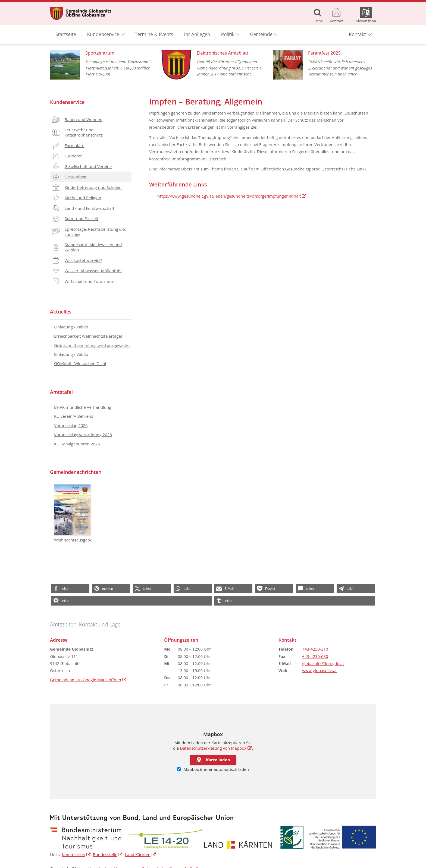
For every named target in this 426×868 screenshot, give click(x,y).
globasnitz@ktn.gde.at (323, 663)
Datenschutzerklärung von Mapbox (216, 748)
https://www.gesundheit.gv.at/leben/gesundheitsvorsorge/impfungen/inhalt (232, 196)
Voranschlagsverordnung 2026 (83, 435)
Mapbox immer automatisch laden (213, 769)
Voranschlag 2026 (71, 425)
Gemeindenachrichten (76, 472)
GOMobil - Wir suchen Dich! (80, 363)
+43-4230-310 (315, 649)
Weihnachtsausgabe (72, 513)
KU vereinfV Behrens (74, 416)
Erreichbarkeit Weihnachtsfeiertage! (88, 336)
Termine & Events (154, 35)
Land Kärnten (141, 854)
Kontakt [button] (357, 35)
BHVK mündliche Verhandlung (83, 407)
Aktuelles (61, 312)
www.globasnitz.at (319, 670)
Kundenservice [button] (103, 35)
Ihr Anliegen (197, 35)
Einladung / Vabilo (71, 327)
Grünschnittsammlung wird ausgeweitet (92, 345)
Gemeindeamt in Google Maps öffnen (88, 680)
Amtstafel (61, 392)
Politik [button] (228, 35)
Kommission (76, 854)
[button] (70, 589)
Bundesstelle (108, 854)
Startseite (66, 35)
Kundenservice (67, 102)
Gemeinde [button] (261, 35)
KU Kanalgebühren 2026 (77, 444)
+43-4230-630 (315, 656)
